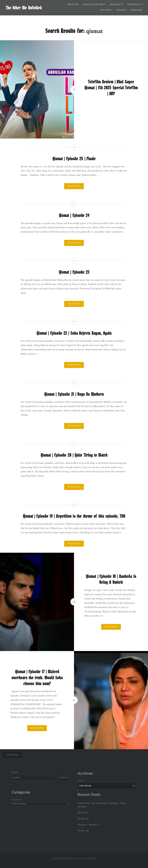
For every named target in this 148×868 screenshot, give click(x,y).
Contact (121, 10)
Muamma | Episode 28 (88, 825)
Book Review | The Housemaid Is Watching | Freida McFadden (102, 805)
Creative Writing (93, 5)
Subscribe (136, 10)
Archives (81, 781)
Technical (134, 5)
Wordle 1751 (83, 813)
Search (15, 773)
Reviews (105, 10)
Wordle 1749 (83, 819)
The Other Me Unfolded (24, 8)
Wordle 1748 (83, 831)
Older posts (13, 755)
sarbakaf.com (91, 859)
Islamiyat (116, 5)
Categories (17, 800)
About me (73, 5)
